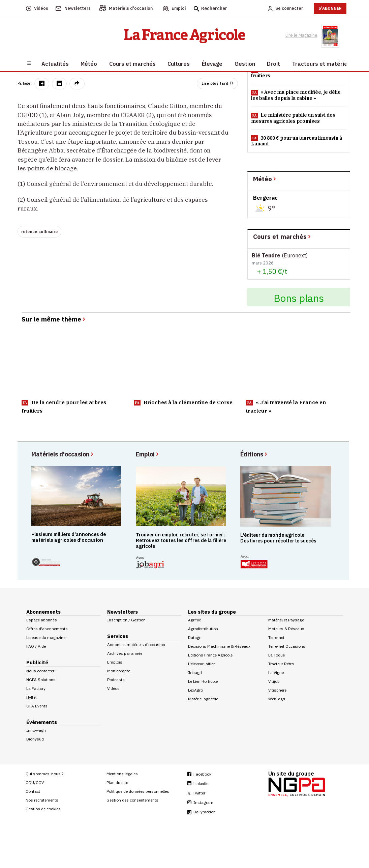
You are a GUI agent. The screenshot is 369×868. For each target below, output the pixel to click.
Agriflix (194, 620)
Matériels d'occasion (63, 454)
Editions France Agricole (210, 655)
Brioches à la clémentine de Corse (183, 402)
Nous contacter (40, 671)
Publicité (37, 662)
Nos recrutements (42, 800)
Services (118, 636)
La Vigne (276, 673)
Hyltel (31, 697)
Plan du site (117, 782)
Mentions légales (122, 774)
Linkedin (198, 783)
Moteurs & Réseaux (286, 629)
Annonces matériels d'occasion (136, 645)
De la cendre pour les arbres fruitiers (64, 406)
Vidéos (113, 688)
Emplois (115, 662)
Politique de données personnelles (138, 791)
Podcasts (116, 680)
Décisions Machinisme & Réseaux (219, 646)
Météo (265, 179)
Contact (33, 791)
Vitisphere (277, 690)
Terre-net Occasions (287, 646)
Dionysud (35, 739)
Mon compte (119, 671)
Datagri (195, 637)
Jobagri (195, 673)
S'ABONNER (330, 8)
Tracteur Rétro (281, 664)
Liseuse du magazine (46, 637)
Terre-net (276, 637)
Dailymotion (202, 812)
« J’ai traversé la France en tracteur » (286, 406)
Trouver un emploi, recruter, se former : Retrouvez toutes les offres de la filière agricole (181, 540)
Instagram (200, 802)
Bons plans (299, 298)
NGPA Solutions (41, 680)
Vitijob (274, 681)
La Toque (276, 655)
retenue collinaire (40, 232)
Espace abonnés (42, 620)
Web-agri (277, 699)
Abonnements (43, 612)
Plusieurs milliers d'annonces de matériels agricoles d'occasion (69, 537)
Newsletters (122, 612)
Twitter (196, 793)
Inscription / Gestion (126, 620)
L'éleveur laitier (201, 664)
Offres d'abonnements (47, 629)
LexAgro (195, 690)
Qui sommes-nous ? (44, 774)
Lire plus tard (217, 83)
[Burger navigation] (29, 63)
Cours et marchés (282, 236)
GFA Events (37, 706)
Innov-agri (36, 730)
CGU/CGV (35, 782)
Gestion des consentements (132, 800)
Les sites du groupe (212, 612)
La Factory (36, 688)
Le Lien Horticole (203, 681)
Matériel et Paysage (286, 620)
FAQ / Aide (36, 646)
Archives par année (125, 653)
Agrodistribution (203, 629)
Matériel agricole (203, 699)
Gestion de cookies (43, 809)
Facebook (199, 774)
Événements (42, 722)
